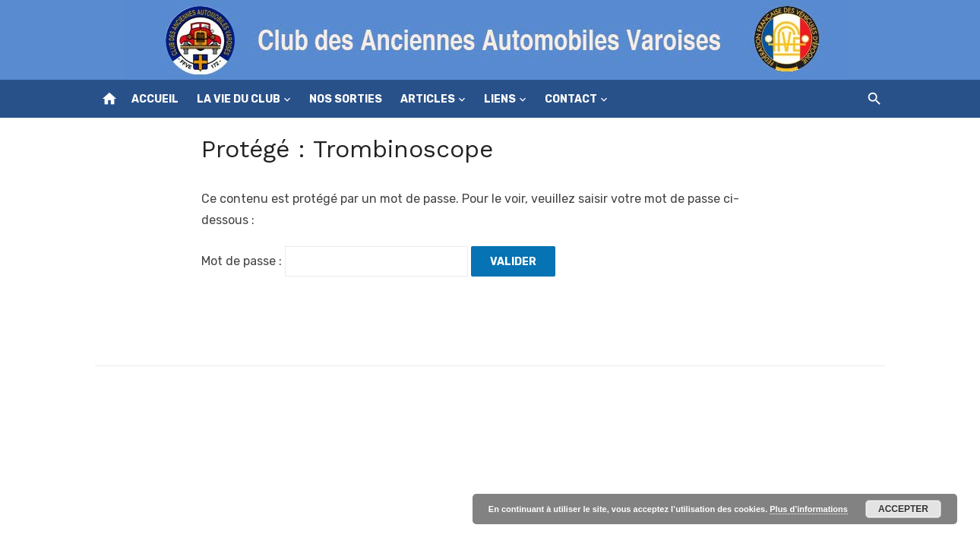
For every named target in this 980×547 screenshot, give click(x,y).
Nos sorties (346, 99)
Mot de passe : (335, 261)
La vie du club (239, 99)
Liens (500, 99)
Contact (571, 99)
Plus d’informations (809, 509)
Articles (428, 99)
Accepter (903, 509)
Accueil (155, 99)
